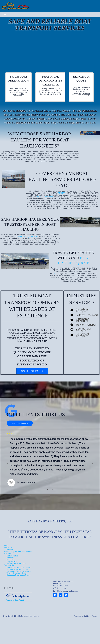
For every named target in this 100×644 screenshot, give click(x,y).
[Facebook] (55, 588)
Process (10, 542)
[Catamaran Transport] (85, 317)
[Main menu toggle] (5, 11)
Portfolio (8, 546)
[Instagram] (66, 588)
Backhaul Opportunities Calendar (18, 544)
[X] (61, 588)
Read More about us (32, 368)
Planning (10, 552)
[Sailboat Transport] (84, 312)
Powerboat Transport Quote (18, 560)
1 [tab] (48, 482)
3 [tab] (53, 482)
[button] (20, 420)
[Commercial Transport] (85, 327)
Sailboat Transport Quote (17, 562)
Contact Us (9, 557)
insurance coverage (45, 194)
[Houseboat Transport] (85, 333)
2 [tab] (50, 482)
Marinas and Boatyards (16, 556)
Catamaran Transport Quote (19, 564)
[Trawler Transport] (84, 322)
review (56, 270)
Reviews (10, 550)
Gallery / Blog (12, 548)
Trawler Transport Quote (17, 565)
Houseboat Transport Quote (19, 567)
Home (7, 538)
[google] (11, 407)
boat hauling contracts (28, 233)
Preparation (11, 554)
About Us (8, 540)
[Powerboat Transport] (85, 307)
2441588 (61, 190)
